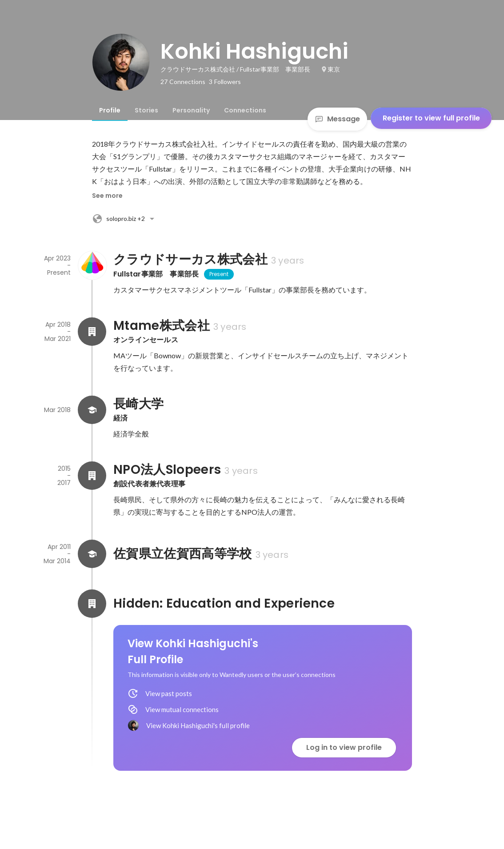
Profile (110, 110)
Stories (146, 110)
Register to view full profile (431, 118)
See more (107, 196)
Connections (245, 110)
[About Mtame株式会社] (92, 332)
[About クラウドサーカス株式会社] (92, 265)
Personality (191, 110)
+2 (125, 219)
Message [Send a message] (337, 119)
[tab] (110, 110)
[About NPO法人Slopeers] (92, 476)
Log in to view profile (344, 747)
